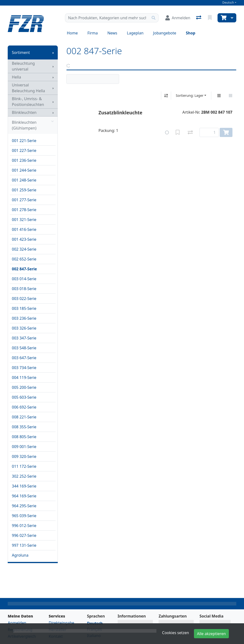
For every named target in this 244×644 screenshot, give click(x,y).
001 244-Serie (24, 170)
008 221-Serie (24, 417)
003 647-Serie (24, 358)
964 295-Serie (24, 506)
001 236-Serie (24, 160)
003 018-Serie (24, 289)
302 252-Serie (24, 476)
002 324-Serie (24, 249)
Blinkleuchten (24, 112)
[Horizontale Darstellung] (231, 96)
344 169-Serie (24, 486)
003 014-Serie (24, 279)
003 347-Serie (24, 338)
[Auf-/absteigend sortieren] (166, 96)
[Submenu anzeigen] (53, 52)
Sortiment (21, 52)
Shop (190, 33)
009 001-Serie (24, 447)
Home (72, 33)
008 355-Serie (24, 427)
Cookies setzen (176, 633)
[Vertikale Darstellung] (219, 96)
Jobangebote (165, 33)
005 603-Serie (24, 397)
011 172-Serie (24, 466)
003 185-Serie (24, 308)
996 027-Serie (24, 535)
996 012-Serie (24, 526)
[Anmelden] (178, 18)
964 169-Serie (24, 496)
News (112, 33)
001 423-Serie (24, 239)
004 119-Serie (24, 377)
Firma (93, 33)
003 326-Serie (24, 328)
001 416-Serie (24, 229)
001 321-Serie (24, 220)
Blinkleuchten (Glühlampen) (33, 125)
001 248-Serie (24, 180)
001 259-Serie (24, 190)
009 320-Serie (24, 456)
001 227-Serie (24, 150)
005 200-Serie (24, 387)
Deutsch (228, 3)
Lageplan (135, 33)
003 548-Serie (24, 348)
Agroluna (20, 555)
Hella (16, 77)
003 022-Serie (24, 299)
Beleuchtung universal (23, 66)
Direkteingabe (61, 623)
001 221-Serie (24, 141)
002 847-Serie (24, 269)
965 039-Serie (24, 516)
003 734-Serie (24, 368)
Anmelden (17, 623)
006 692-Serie (24, 407)
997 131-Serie (24, 545)
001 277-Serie (24, 200)
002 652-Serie (24, 259)
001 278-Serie (24, 210)
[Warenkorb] (223, 18)
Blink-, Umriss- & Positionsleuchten (28, 102)
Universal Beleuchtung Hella (28, 88)
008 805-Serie (24, 437)
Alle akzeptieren (212, 634)
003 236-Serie (24, 318)
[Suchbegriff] (107, 18)
